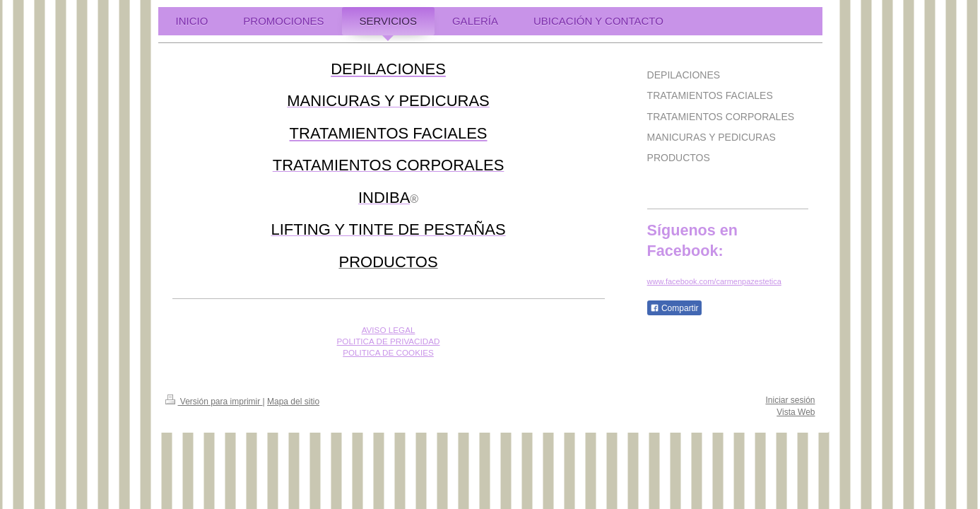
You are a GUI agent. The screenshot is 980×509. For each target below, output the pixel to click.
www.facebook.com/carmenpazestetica (714, 281)
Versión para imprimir (214, 402)
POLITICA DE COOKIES (388, 352)
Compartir (674, 308)
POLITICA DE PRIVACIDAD (389, 341)
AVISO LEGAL (389, 330)
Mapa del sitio (293, 402)
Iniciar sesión (790, 400)
